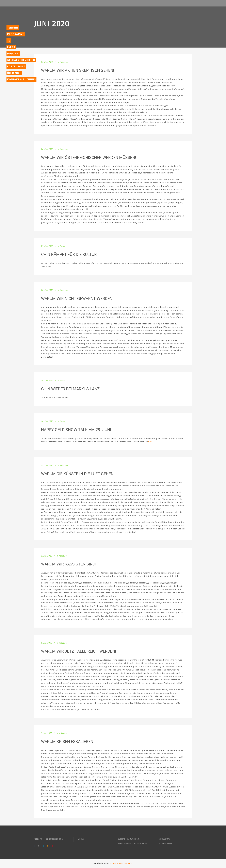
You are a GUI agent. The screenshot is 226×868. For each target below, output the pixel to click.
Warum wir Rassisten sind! (69, 564)
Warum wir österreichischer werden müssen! (89, 158)
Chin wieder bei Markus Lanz (70, 389)
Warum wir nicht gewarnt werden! (77, 299)
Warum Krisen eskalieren (67, 742)
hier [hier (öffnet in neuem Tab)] (150, 442)
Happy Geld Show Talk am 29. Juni (76, 430)
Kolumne (64, 62)
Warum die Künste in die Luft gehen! (78, 474)
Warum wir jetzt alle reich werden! (79, 651)
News (62, 246)
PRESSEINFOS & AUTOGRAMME (132, 844)
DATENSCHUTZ (165, 844)
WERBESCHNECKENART (121, 863)
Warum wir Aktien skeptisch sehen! (78, 70)
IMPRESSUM (164, 839)
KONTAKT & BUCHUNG (128, 839)
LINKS (81, 839)
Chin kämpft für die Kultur (69, 254)
